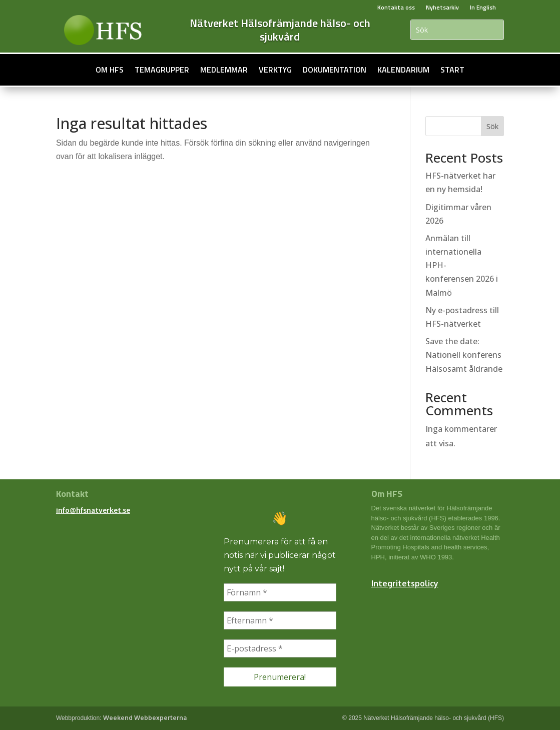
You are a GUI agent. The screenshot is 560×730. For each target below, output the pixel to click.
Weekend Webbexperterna (145, 718)
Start (452, 70)
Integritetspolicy (405, 583)
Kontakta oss (396, 7)
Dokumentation (335, 70)
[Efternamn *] (280, 620)
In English (483, 7)
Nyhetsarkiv (442, 7)
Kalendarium (403, 70)
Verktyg (275, 70)
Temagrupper (162, 70)
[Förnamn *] (280, 592)
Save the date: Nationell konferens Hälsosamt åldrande (464, 355)
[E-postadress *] (280, 648)
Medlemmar (224, 70)
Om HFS (110, 70)
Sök (492, 126)
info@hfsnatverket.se (93, 510)
